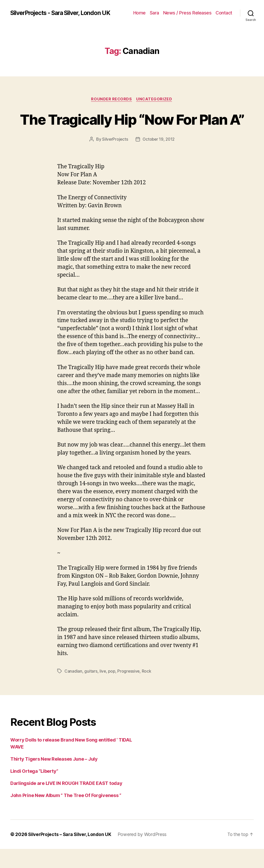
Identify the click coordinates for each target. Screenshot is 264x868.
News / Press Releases (187, 13)
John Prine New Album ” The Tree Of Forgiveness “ (66, 814)
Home (139, 13)
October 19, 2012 (159, 158)
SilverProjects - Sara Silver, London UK (64, 13)
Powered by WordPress (145, 853)
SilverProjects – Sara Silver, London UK (71, 853)
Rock (148, 690)
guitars (91, 690)
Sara (154, 13)
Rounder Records (111, 99)
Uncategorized (155, 99)
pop (112, 690)
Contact (224, 13)
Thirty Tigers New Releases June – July (54, 778)
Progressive (129, 690)
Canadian (73, 690)
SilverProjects (114, 158)
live (103, 690)
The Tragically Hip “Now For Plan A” (132, 129)
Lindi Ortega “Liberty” (34, 790)
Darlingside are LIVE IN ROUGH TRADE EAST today (66, 802)
